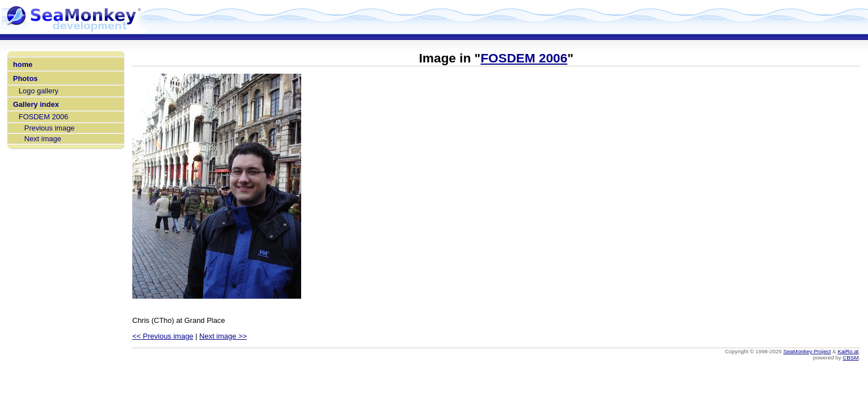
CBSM (851, 357)
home (23, 64)
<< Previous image (163, 336)
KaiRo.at (848, 351)
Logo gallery (39, 91)
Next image (43, 139)
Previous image (50, 128)
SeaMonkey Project (807, 351)
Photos (25, 78)
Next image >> (223, 336)
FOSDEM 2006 (43, 117)
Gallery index (36, 104)
